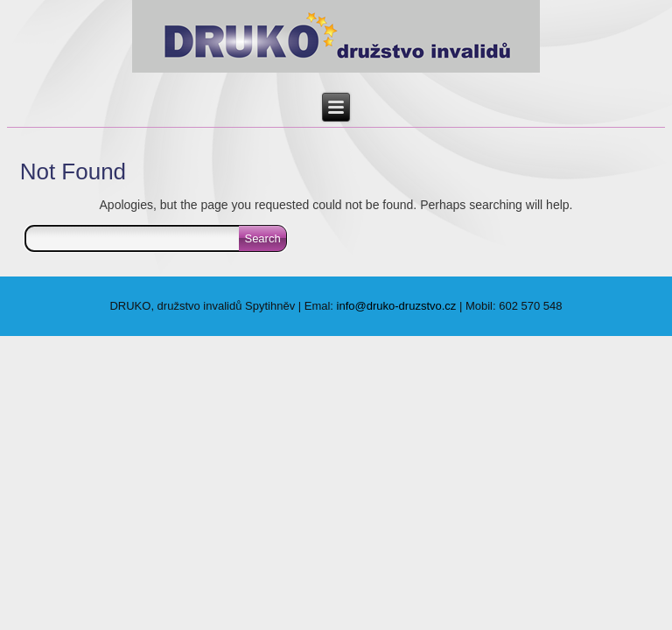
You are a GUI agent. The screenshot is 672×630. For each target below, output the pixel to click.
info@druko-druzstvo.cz (397, 306)
